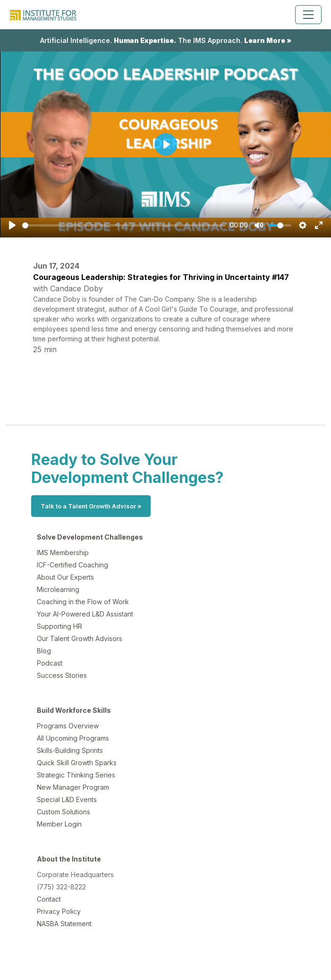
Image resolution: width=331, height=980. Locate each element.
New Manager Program (73, 787)
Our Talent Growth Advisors (80, 638)
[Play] (12, 225)
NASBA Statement (64, 924)
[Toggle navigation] (308, 15)
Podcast (50, 663)
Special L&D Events (67, 799)
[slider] (124, 225)
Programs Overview (68, 726)
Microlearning (58, 589)
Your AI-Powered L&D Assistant (85, 614)
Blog (44, 651)
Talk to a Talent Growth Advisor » (91, 506)
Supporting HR (59, 626)
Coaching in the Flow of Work (83, 602)
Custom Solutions (64, 812)
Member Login (59, 824)
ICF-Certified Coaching (72, 565)
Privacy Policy (59, 911)
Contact (49, 899)
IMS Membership (63, 553)
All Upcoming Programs (73, 738)
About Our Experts (65, 577)
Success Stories (62, 675)
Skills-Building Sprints (70, 750)
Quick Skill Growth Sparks (77, 763)
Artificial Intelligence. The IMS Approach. (166, 40)
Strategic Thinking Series (76, 775)
